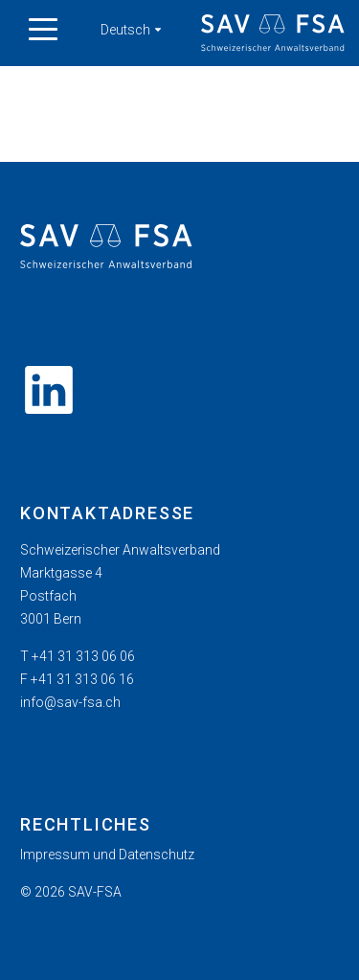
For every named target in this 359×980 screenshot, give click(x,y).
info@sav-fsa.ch (70, 702)
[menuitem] (179, 855)
